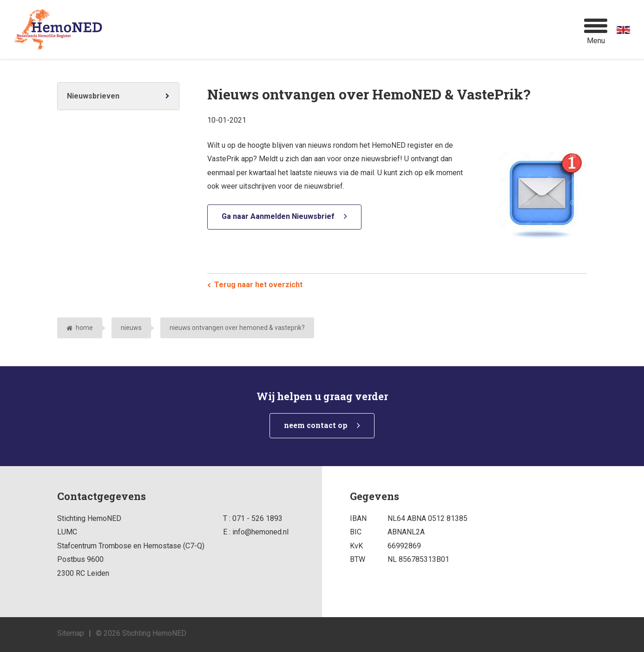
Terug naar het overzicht (258, 285)
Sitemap (71, 633)
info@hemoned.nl (260, 532)
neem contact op (316, 425)
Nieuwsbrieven (93, 96)
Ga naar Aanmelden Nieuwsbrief (278, 216)
